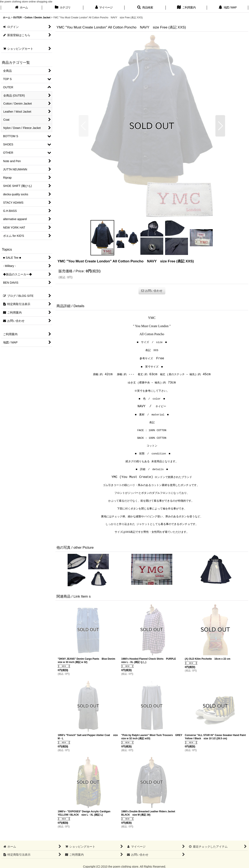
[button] (145, 8)
